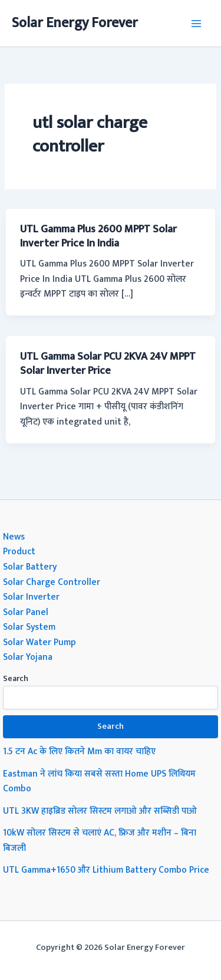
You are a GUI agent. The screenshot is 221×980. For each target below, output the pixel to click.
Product (19, 551)
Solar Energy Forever (75, 23)
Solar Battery (30, 567)
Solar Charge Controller (52, 582)
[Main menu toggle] (197, 23)
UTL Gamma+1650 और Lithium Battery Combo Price (106, 870)
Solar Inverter (31, 597)
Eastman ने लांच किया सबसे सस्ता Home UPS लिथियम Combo (99, 781)
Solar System (29, 627)
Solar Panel (26, 612)
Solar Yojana (28, 657)
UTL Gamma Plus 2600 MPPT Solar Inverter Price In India (98, 236)
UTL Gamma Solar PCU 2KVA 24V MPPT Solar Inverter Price (108, 364)
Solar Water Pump (39, 642)
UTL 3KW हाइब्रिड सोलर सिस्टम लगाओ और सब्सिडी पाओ (100, 811)
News (14, 537)
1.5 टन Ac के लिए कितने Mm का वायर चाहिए (79, 751)
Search (16, 678)
